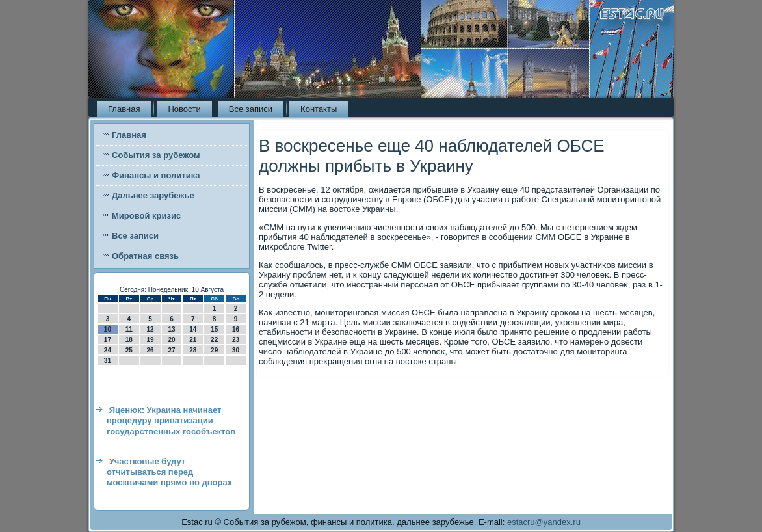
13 (171, 329)
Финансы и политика (156, 175)
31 (108, 361)
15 (214, 329)
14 (193, 329)
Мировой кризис (146, 216)
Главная (124, 109)
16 (236, 329)
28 (193, 350)
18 (129, 340)
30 (236, 350)
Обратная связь (145, 256)
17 (108, 340)
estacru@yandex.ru (544, 522)
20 (171, 340)
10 (108, 329)
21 (193, 340)
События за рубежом (156, 155)
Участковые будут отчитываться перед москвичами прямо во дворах (169, 472)
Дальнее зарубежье (153, 195)
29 (214, 350)
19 (151, 340)
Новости (184, 109)
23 (236, 340)
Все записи (251, 109)
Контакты (319, 109)
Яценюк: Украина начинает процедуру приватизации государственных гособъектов (171, 421)
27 (171, 350)
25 (129, 350)
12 (151, 329)
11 (129, 329)
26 (151, 350)
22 (214, 340)
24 (108, 350)
